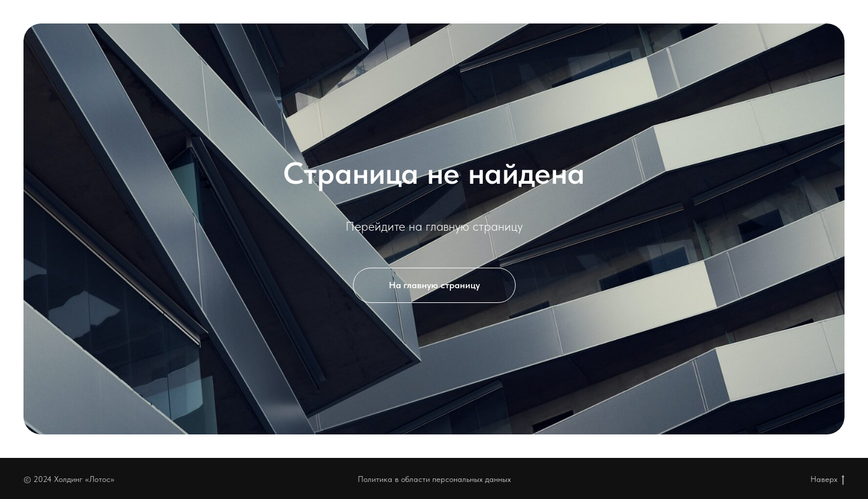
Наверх (827, 480)
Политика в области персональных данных (434, 479)
